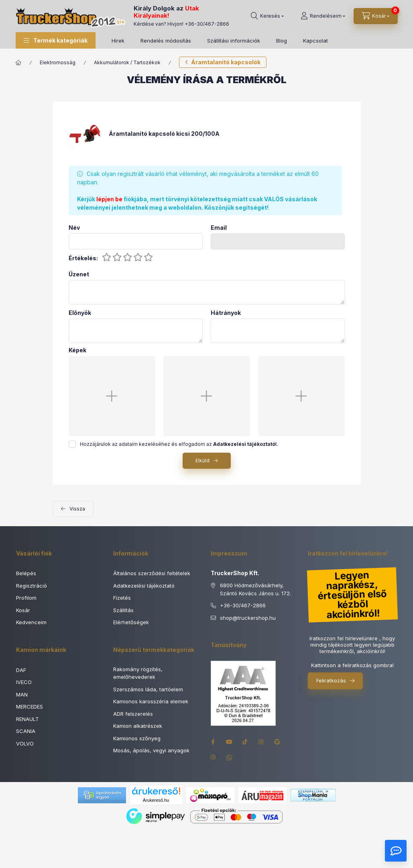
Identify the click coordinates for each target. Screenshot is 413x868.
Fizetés (122, 598)
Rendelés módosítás (166, 41)
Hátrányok (226, 313)
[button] (56, 40)
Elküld (202, 461)
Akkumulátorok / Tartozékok (127, 62)
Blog (282, 41)
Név (74, 228)
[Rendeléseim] (323, 16)
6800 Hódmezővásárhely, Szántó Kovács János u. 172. (255, 589)
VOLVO (25, 743)
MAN (22, 694)
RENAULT (27, 719)
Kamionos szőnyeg (137, 738)
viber (213, 758)
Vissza (77, 509)
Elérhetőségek (131, 622)
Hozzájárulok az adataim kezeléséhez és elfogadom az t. (179, 444)
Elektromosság (58, 62)
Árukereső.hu (156, 800)
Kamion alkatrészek (138, 726)
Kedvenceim (31, 622)
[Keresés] (267, 16)
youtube (229, 742)
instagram (261, 742)
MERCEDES (29, 707)
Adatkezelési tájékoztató (144, 586)
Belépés (26, 573)
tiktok (245, 742)
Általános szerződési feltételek (152, 573)
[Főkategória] (18, 63)
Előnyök (80, 313)
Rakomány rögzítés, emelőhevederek (138, 673)
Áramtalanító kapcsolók (226, 62)
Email (219, 228)
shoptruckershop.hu (248, 618)
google (277, 742)
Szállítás (123, 610)
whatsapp (229, 758)
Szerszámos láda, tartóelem (148, 689)
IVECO (24, 682)
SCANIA (26, 731)
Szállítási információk (234, 41)
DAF (21, 670)
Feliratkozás (331, 680)
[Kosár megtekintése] (376, 16)
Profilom (26, 598)
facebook (213, 742)
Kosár (23, 610)
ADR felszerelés (133, 714)
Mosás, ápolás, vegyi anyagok (151, 750)
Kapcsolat (315, 41)
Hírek (118, 41)
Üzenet (79, 274)
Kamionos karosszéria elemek (151, 701)
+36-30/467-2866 (207, 24)
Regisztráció (32, 586)
